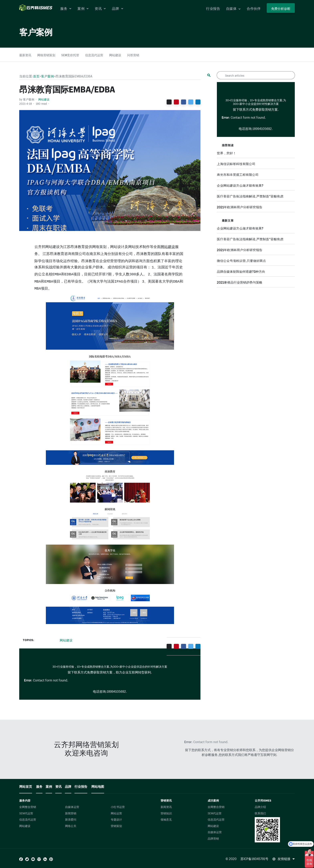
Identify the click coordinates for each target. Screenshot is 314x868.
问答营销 (133, 55)
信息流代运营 (94, 55)
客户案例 (47, 76)
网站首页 (26, 786)
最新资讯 (25, 55)
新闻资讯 (166, 807)
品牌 (118, 8)
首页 (36, 76)
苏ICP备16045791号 (254, 858)
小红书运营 (118, 807)
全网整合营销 (28, 807)
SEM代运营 (26, 813)
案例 (83, 8)
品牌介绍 (260, 807)
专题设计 (116, 819)
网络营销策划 (46, 55)
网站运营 (116, 813)
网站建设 (115, 55)
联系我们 (260, 813)
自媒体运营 (72, 807)
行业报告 (213, 8)
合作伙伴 (254, 8)
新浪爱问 (71, 819)
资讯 (100, 8)
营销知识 (166, 813)
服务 (66, 8)
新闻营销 (71, 813)
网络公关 (71, 826)
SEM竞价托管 (70, 55)
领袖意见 (166, 819)
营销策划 (116, 826)
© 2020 (231, 858)
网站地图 (98, 786)
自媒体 (233, 8)
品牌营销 (213, 838)
